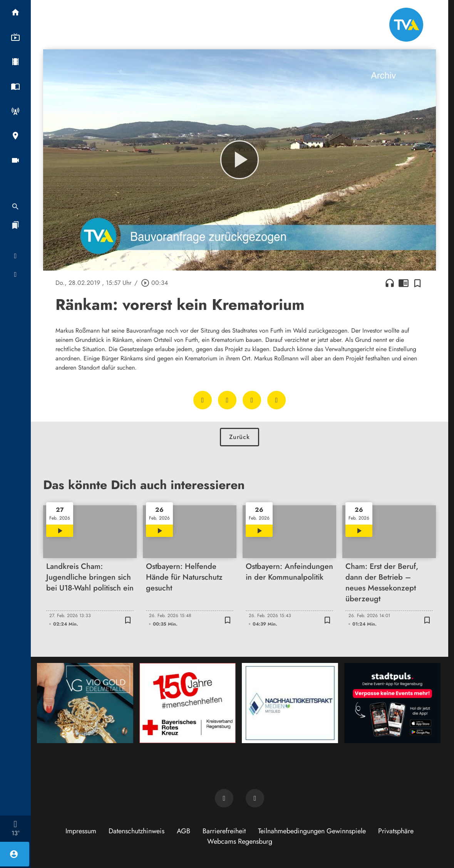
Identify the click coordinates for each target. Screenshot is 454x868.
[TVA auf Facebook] (224, 798)
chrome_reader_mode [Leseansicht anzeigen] (404, 283)
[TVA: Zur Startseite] (406, 25)
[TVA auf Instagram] (255, 798)
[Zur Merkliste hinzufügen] (417, 283)
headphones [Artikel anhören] (390, 283)
